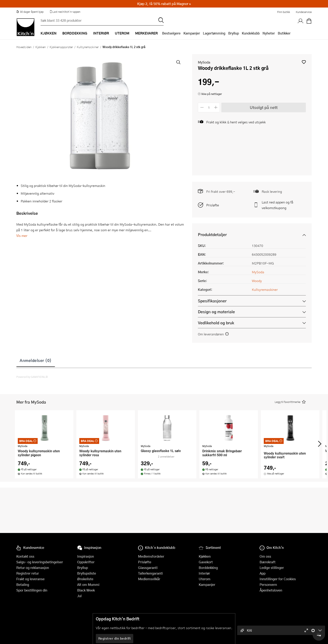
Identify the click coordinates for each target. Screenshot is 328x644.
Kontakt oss (25, 556)
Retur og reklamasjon (33, 568)
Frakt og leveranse (30, 579)
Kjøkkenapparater (61, 47)
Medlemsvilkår (149, 579)
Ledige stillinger (272, 568)
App (263, 573)
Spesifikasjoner (212, 301)
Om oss (265, 556)
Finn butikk (284, 12)
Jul (79, 596)
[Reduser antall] (202, 107)
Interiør (204, 573)
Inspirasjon (86, 556)
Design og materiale (216, 312)
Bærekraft (268, 562)
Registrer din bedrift (115, 638)
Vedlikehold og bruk (216, 323)
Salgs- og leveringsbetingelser (40, 562)
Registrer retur (28, 573)
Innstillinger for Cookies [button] (278, 579)
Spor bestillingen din (32, 590)
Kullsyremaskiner (88, 47)
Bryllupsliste (87, 573)
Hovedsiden (24, 47)
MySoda (204, 62)
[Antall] (209, 107)
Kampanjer (192, 33)
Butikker (284, 33)
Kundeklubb (251, 33)
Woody (257, 281)
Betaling (23, 585)
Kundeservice (304, 12)
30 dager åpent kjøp (30, 12)
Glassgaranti (148, 568)
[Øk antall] (216, 107)
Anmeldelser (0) (36, 360)
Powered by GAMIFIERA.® (32, 377)
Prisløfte (213, 205)
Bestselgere (171, 33)
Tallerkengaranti (150, 573)
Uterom (205, 579)
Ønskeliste (85, 579)
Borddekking (208, 568)
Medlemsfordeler (151, 556)
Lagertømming (214, 33)
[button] (304, 62)
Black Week (86, 590)
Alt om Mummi (88, 585)
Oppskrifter (86, 562)
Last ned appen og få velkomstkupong (277, 205)
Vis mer (22, 236)
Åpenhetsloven (271, 590)
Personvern (268, 585)
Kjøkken (41, 47)
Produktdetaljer (212, 234)
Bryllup (234, 33)
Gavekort (206, 562)
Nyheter (269, 33)
